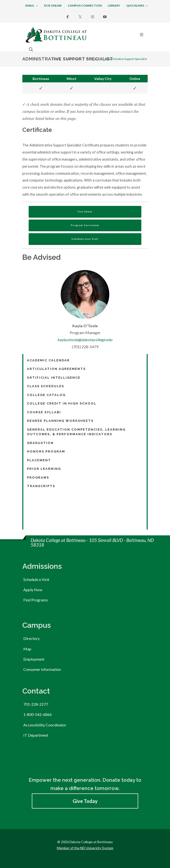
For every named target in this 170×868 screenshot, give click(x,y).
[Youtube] (105, 17)
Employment (34, 659)
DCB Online (53, 5)
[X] (80, 17)
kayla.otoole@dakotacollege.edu (85, 340)
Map (27, 649)
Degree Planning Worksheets (60, 421)
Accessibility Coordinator (45, 725)
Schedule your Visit (85, 239)
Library (114, 5)
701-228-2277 (36, 704)
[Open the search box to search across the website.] (30, 49)
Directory (31, 638)
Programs (93, 59)
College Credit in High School (62, 403)
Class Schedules (46, 386)
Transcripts (41, 486)
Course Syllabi (44, 412)
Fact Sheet (85, 212)
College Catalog (46, 395)
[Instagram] (93, 17)
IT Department (36, 735)
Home (57, 59)
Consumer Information (42, 669)
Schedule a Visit (36, 579)
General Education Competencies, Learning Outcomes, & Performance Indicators (76, 432)
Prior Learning (44, 469)
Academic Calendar (48, 360)
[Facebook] (68, 17)
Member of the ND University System (85, 848)
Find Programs (36, 600)
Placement (39, 460)
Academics (74, 59)
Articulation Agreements (56, 369)
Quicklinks (137, 6)
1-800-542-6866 (38, 714)
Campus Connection (85, 5)
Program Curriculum (85, 225)
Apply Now (33, 590)
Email (32, 6)
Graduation (40, 443)
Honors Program (46, 451)
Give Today (85, 801)
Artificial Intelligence (54, 378)
